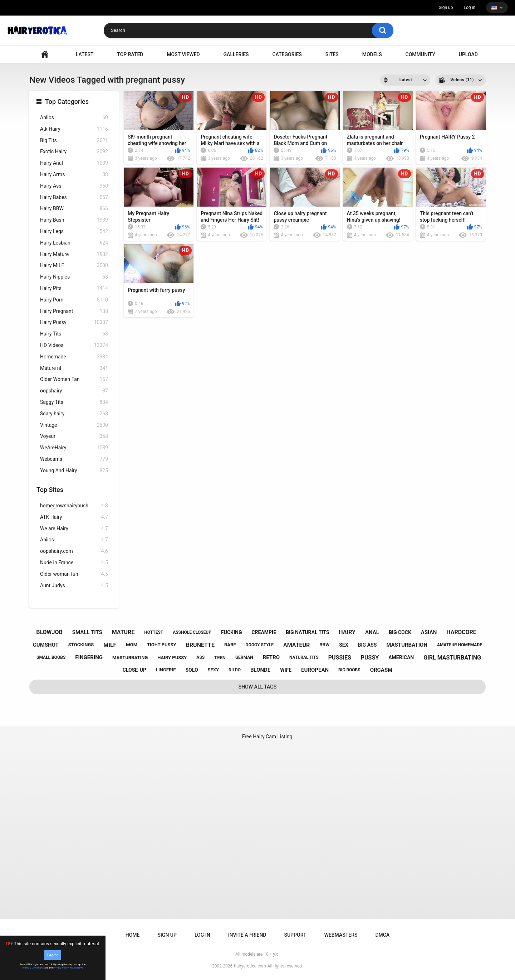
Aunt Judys (74, 586)
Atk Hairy (74, 129)
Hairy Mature (74, 254)
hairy (347, 632)
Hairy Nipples (74, 277)
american (401, 657)
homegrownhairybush (74, 506)
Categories (287, 54)
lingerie (166, 670)
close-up (134, 670)
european (315, 670)
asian (429, 632)
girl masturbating (452, 658)
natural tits (304, 657)
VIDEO (45, 55)
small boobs (51, 657)
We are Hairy (74, 529)
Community (420, 54)
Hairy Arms (74, 175)
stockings (81, 645)
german (244, 657)
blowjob (49, 632)
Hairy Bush (74, 220)
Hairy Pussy (74, 322)
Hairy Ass (74, 186)
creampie (264, 632)
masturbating (130, 658)
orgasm (381, 670)
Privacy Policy (61, 968)
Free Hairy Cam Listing (267, 737)
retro (271, 657)
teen (220, 658)
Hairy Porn (74, 300)
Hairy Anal (74, 163)
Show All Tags (258, 687)
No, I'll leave (76, 968)
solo (192, 670)
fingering (89, 657)
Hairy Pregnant (74, 311)
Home (133, 935)
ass (200, 657)
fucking (232, 632)
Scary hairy (74, 414)
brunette (200, 645)
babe (230, 645)
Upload (468, 54)
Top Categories (67, 102)
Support (295, 935)
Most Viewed (183, 54)
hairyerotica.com (250, 966)
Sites (332, 54)
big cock (400, 632)
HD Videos (74, 345)
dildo (235, 670)
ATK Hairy (74, 517)
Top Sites (50, 490)
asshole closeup (192, 632)
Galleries (236, 54)
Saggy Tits (74, 402)
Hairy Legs (74, 231)
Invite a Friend (247, 935)
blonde (260, 670)
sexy (214, 670)
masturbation (407, 645)
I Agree (53, 955)
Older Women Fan (74, 379)
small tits (87, 632)
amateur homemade (460, 645)
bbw (324, 645)
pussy (370, 658)
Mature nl (74, 368)
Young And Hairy (74, 471)
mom (132, 645)
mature (123, 632)
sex (344, 645)
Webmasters (341, 935)
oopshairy (74, 391)
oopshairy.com (74, 551)
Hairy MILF (74, 265)
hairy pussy (172, 658)
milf (110, 645)
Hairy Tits (74, 334)
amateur (296, 645)
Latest (85, 54)
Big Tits (74, 141)
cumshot (46, 645)
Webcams (74, 459)
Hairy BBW (74, 209)
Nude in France (74, 563)
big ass (367, 645)
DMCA (382, 935)
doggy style (260, 645)
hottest (154, 632)
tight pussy (162, 645)
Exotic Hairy (74, 152)
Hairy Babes (74, 197)
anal (372, 632)
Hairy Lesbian (74, 243)
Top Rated (130, 54)
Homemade (74, 357)
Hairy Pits (74, 288)
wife (286, 670)
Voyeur (74, 436)
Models (372, 54)
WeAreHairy (74, 448)
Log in (469, 8)
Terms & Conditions (33, 968)
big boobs (349, 670)
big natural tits (307, 632)
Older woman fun (74, 574)
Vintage (74, 425)
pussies (340, 658)
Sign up (446, 8)
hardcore (461, 632)
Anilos (74, 118)
